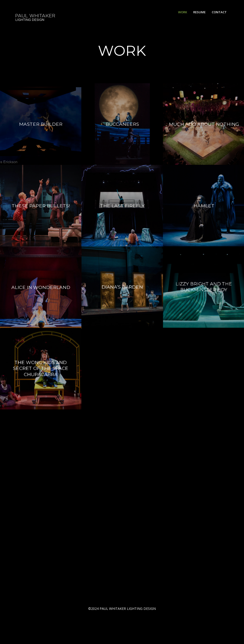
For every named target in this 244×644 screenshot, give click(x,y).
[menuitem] (183, 12)
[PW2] (36, 12)
